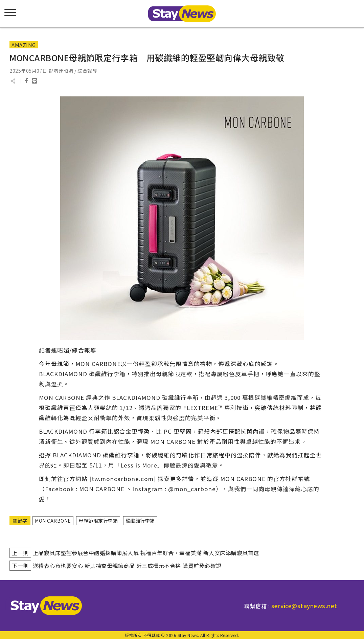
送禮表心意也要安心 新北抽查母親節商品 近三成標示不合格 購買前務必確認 (127, 566)
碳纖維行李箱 (140, 521)
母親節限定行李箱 (98, 521)
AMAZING (24, 45)
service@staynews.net (304, 606)
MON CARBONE (53, 521)
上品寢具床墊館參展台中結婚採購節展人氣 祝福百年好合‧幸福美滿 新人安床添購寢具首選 (146, 553)
